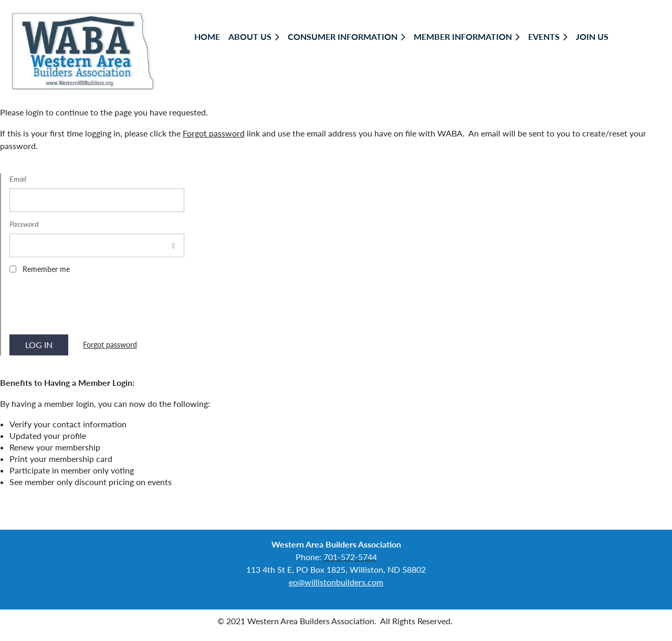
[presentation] (89, 308)
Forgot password (214, 133)
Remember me (46, 269)
